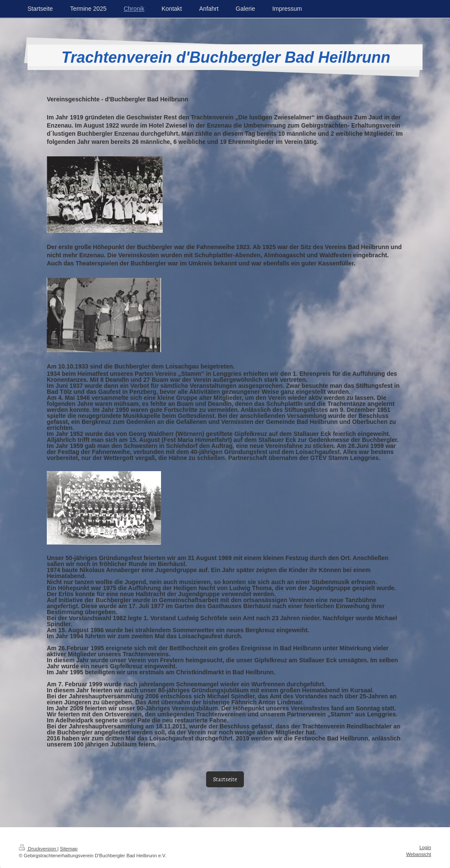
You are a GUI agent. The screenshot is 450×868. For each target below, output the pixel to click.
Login (425, 847)
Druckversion (38, 849)
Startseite (225, 779)
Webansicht (419, 854)
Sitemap (69, 849)
